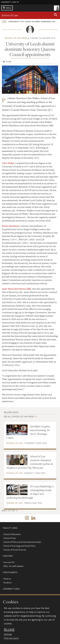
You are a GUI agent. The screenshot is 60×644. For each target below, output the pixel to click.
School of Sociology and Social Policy (20, 546)
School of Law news (16, 38)
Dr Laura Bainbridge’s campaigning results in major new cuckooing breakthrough (30, 492)
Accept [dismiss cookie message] (9, 629)
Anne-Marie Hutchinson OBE (16, 289)
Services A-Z (9, 562)
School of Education (12, 534)
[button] (56, 15)
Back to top (8, 511)
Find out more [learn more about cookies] (11, 638)
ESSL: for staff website (13, 566)
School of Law (10, 15)
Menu (9, 8)
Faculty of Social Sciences (15, 550)
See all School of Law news (19, 416)
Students (8, 582)
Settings (8, 634)
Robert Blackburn (11, 226)
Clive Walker (8, 163)
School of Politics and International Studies (22, 542)
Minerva (7, 579)
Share (9, 62)
